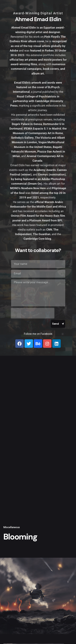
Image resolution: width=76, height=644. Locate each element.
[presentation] (33, 313)
